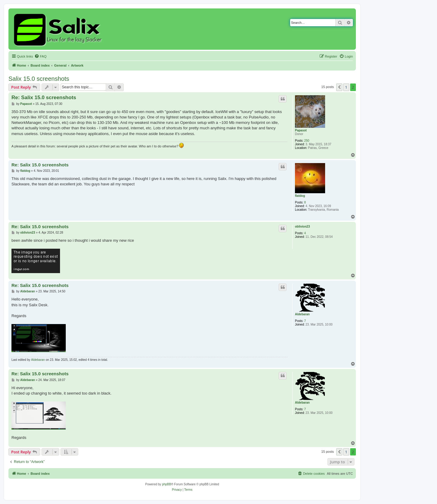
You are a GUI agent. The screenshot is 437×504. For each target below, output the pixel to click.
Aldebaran (302, 314)
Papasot (301, 130)
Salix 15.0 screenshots (39, 79)
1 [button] (346, 87)
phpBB (166, 484)
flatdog (300, 196)
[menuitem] (40, 56)
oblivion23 (302, 227)
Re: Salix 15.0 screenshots (44, 98)
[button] (339, 87)
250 (307, 141)
